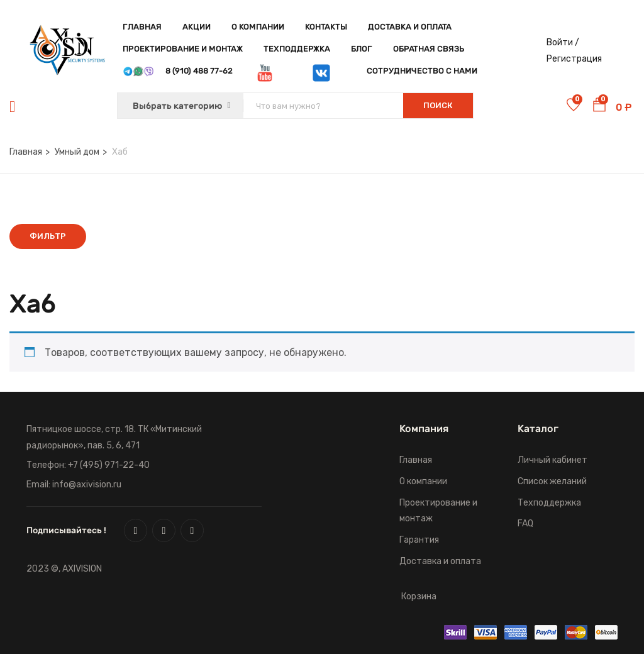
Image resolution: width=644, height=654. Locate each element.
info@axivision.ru (87, 485)
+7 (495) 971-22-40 (109, 465)
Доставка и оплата (410, 27)
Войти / (563, 42)
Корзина (419, 596)
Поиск (438, 105)
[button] (599, 107)
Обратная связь (429, 49)
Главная (142, 27)
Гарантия (419, 540)
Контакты (326, 27)
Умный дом (77, 152)
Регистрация (574, 59)
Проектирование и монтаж (183, 49)
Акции (197, 27)
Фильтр (48, 236)
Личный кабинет (552, 460)
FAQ (525, 524)
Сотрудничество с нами (422, 71)
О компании (258, 27)
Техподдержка (297, 49)
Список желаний (552, 481)
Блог (362, 49)
